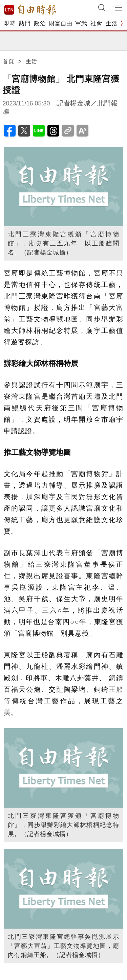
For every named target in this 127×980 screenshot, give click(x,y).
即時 (9, 23)
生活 (112, 23)
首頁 (8, 61)
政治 (40, 23)
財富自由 (60, 23)
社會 (96, 23)
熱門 (25, 23)
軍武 (81, 23)
